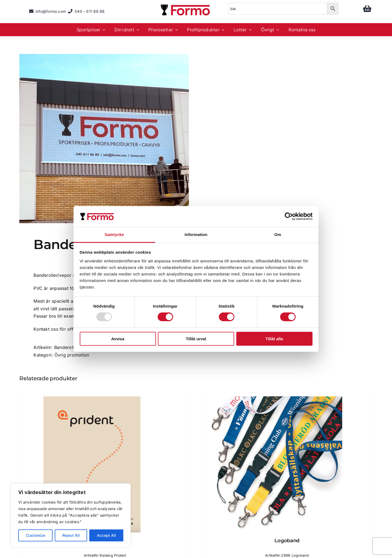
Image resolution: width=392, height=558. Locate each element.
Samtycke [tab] (114, 234)
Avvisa (118, 339)
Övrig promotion (72, 355)
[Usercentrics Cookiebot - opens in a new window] (289, 216)
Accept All (106, 535)
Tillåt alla (274, 339)
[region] (71, 515)
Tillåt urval (196, 339)
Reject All (71, 535)
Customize (36, 535)
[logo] (186, 5)
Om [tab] (278, 234)
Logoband (287, 541)
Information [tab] (196, 234)
